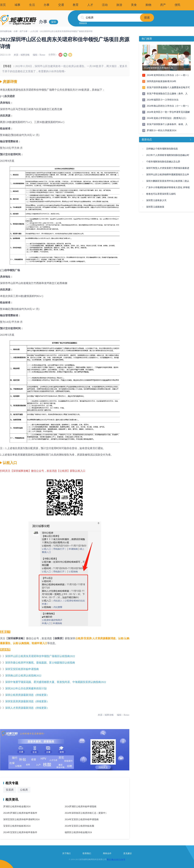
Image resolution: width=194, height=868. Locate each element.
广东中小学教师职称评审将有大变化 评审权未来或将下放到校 (168, 189)
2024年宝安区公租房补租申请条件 (20, 832)
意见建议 (128, 853)
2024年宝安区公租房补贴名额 (79, 826)
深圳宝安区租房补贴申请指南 (22, 669)
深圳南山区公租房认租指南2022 (23, 676)
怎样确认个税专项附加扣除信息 (162, 149)
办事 (47, 5)
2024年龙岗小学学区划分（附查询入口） (167, 118)
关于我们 (66, 853)
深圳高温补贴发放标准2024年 (162, 81)
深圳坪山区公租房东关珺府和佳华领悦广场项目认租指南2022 (40, 656)
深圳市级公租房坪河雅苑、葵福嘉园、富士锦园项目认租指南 (40, 663)
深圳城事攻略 (6, 31)
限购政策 (83, 23)
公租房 (24, 790)
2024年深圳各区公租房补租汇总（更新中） (86, 813)
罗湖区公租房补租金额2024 (17, 807)
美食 (134, 5)
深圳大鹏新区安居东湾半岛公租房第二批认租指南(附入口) (168, 182)
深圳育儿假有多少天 (156, 200)
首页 (3, 5)
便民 (178, 5)
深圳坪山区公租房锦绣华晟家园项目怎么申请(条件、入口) (168, 176)
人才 (90, 5)
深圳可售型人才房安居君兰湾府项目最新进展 (168, 169)
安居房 (10, 790)
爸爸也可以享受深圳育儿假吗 (161, 194)
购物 (148, 5)
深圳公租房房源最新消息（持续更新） (27, 695)
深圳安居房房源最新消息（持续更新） (27, 701)
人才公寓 (34, 31)
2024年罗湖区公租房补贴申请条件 (20, 813)
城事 (17, 5)
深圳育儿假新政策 (155, 207)
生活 (32, 5)
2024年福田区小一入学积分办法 (163, 100)
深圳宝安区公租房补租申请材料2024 (21, 819)
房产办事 (24, 31)
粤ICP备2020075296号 (116, 859)
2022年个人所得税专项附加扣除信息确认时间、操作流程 (168, 156)
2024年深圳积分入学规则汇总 (158, 68)
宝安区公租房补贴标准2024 (17, 826)
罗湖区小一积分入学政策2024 (162, 130)
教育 (76, 5)
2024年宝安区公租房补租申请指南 (82, 819)
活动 (105, 5)
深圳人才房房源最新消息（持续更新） (27, 708)
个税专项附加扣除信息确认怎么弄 (163, 162)
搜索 (147, 18)
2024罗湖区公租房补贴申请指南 (81, 807)
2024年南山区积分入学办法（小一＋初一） (168, 106)
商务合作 (107, 853)
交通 (61, 5)
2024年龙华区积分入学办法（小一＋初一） (168, 75)
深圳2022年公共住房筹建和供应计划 (26, 688)
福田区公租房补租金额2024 (78, 832)
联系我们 (87, 853)
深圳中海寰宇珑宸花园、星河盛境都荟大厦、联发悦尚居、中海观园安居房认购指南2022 (56, 682)
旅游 (119, 5)
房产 (163, 5)
